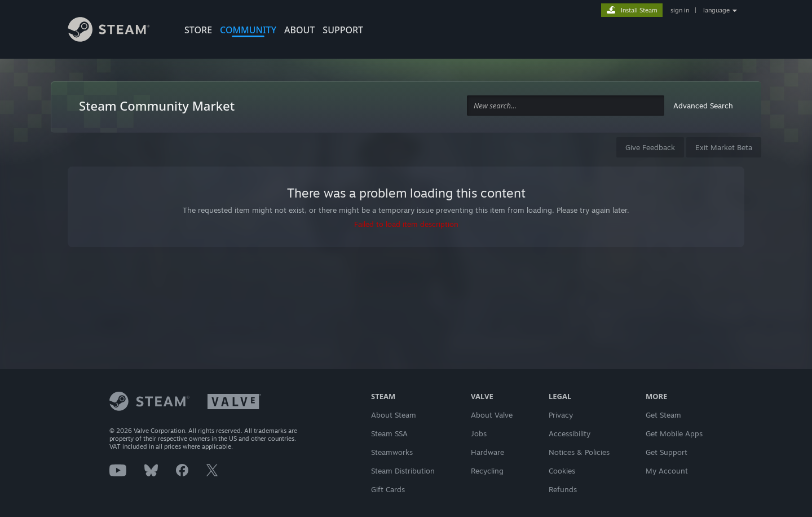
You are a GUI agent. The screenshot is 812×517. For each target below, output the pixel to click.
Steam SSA (389, 433)
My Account (667, 471)
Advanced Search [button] (703, 106)
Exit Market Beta (724, 147)
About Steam (394, 415)
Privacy (561, 415)
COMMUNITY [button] (248, 30)
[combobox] (566, 106)
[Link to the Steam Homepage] (117, 31)
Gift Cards (388, 489)
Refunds (563, 489)
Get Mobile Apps (674, 433)
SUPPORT (343, 30)
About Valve (492, 415)
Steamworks (392, 452)
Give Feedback (650, 147)
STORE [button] (198, 30)
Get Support (667, 452)
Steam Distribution (403, 471)
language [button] (716, 10)
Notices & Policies (579, 452)
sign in (680, 10)
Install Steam (639, 10)
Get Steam (663, 415)
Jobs (479, 433)
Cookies (562, 471)
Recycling (487, 471)
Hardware (487, 452)
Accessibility (570, 433)
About (299, 30)
